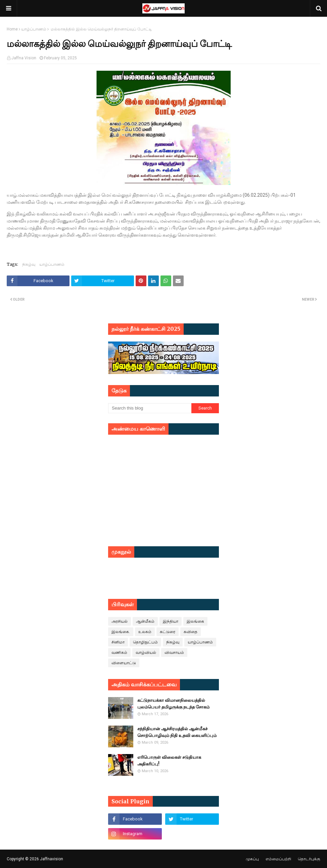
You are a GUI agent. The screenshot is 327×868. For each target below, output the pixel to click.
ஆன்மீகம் (145, 621)
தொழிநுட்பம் (145, 642)
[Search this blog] (150, 408)
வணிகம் (119, 653)
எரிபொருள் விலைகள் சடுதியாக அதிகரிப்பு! (169, 761)
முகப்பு (252, 859)
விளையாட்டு (124, 663)
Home (12, 29)
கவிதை (191, 632)
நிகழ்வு (29, 264)
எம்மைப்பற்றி (278, 859)
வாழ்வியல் (146, 653)
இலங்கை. (121, 632)
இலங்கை (195, 621)
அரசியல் (120, 621)
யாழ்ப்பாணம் (34, 29)
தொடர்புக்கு (309, 859)
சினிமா (118, 642)
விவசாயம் (174, 653)
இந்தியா (171, 621)
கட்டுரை (168, 632)
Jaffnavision (52, 859)
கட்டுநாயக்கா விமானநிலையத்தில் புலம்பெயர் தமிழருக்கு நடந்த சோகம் (173, 704)
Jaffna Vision (24, 58)
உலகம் (145, 632)
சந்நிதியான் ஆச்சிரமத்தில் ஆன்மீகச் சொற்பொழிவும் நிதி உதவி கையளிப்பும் (177, 732)
